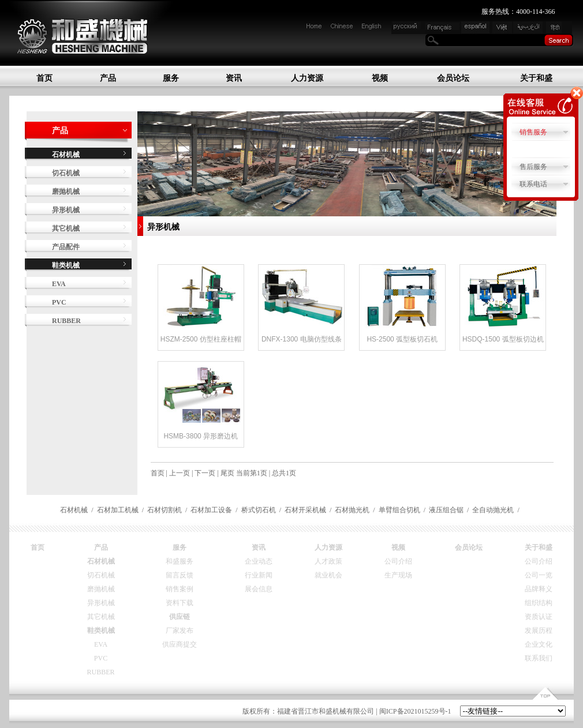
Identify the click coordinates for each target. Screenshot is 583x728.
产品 (108, 78)
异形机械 (66, 210)
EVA (59, 284)
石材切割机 (165, 510)
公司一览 (539, 575)
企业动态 (259, 561)
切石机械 (66, 173)
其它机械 (66, 228)
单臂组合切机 (399, 510)
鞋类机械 (101, 631)
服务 (171, 78)
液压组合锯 (446, 510)
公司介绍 (398, 561)
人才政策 (328, 561)
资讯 (234, 78)
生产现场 (398, 575)
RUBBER (66, 321)
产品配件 (66, 247)
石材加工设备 (211, 510)
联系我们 (539, 658)
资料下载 (180, 603)
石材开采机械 (305, 510)
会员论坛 (453, 78)
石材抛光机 (352, 510)
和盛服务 (180, 561)
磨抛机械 (66, 192)
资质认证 (539, 617)
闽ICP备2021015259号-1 (415, 711)
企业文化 (539, 644)
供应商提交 (180, 644)
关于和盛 (536, 78)
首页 (44, 78)
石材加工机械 (118, 510)
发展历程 (539, 631)
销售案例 (180, 589)
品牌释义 (539, 589)
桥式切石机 (259, 510)
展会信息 (259, 589)
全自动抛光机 (493, 510)
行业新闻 (259, 575)
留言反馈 (180, 575)
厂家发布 (180, 631)
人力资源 (307, 78)
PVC (59, 302)
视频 (380, 78)
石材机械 (74, 510)
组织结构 (539, 603)
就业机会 (328, 575)
